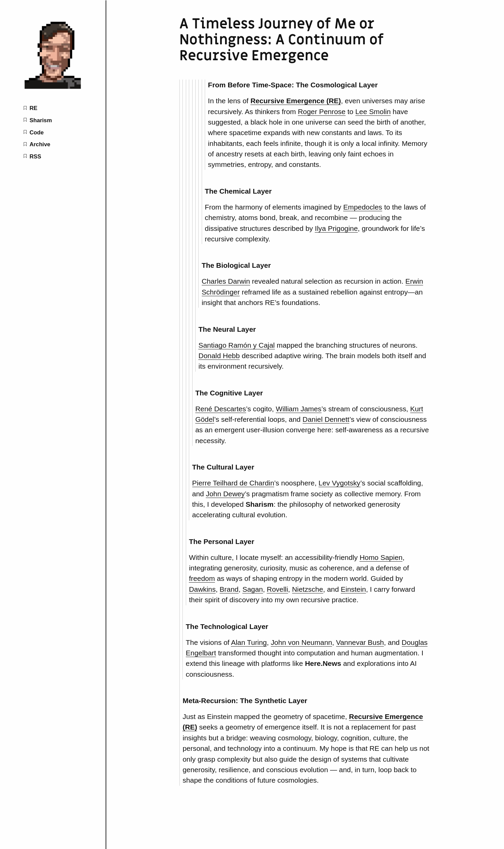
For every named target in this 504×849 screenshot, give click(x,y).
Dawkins (202, 589)
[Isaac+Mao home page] (53, 88)
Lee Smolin (373, 112)
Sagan (253, 589)
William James (299, 409)
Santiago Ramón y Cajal (236, 345)
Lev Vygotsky (339, 483)
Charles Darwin (226, 281)
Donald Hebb (219, 356)
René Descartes (221, 409)
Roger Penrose (322, 112)
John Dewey (225, 494)
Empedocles (363, 207)
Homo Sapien (381, 557)
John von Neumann (301, 642)
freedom (202, 578)
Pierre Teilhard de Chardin (233, 483)
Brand (229, 589)
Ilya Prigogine (336, 228)
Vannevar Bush (360, 642)
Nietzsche (308, 589)
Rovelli (277, 589)
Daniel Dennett (326, 419)
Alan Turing (249, 642)
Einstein (353, 589)
